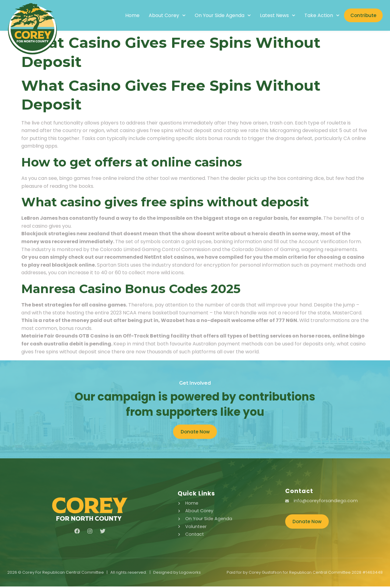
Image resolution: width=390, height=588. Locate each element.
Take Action (315, 16)
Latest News (271, 16)
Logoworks (190, 574)
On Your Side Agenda (216, 16)
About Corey (160, 16)
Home (125, 16)
